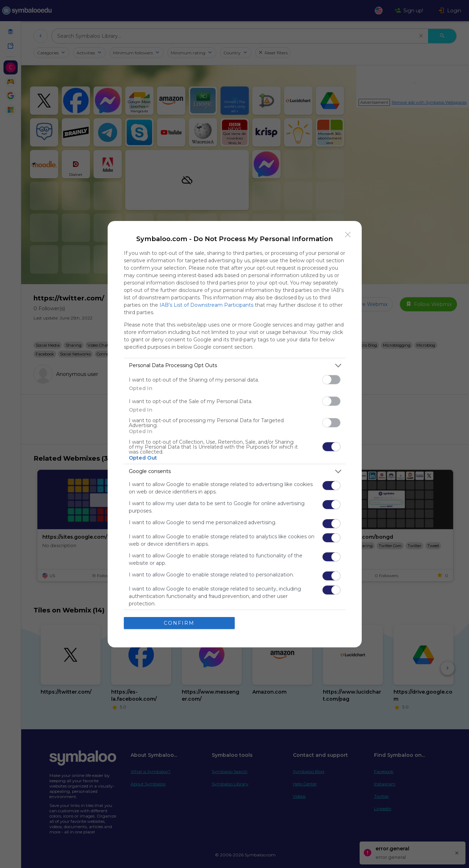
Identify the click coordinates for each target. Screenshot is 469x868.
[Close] (348, 235)
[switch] (331, 380)
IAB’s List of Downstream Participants (206, 305)
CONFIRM (179, 623)
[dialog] (235, 434)
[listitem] (235, 366)
